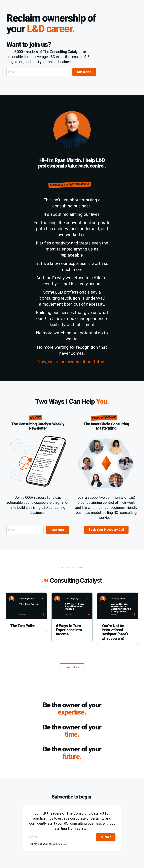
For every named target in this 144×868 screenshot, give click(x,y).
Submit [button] (106, 837)
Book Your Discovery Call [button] (106, 530)
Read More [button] (72, 667)
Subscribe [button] (84, 72)
